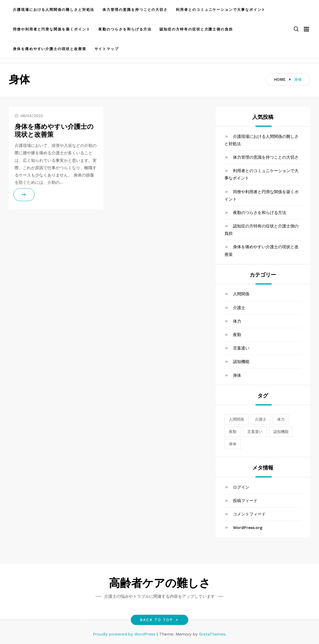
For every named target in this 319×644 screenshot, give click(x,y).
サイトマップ (107, 49)
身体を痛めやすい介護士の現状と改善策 (50, 49)
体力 (237, 321)
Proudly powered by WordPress (125, 634)
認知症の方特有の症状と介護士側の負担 (196, 29)
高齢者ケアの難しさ (160, 584)
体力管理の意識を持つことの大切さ (135, 10)
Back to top (160, 620)
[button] (296, 29)
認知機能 (241, 362)
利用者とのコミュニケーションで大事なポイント (221, 10)
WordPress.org (248, 527)
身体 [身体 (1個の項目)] (233, 444)
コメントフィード (249, 514)
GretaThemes (212, 634)
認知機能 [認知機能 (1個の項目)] (281, 432)
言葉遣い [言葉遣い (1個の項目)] (255, 432)
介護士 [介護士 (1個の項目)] (261, 419)
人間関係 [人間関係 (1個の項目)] (236, 419)
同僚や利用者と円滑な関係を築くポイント (52, 29)
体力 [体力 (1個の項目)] (281, 419)
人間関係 (241, 294)
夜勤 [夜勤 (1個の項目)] (233, 432)
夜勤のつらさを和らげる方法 (125, 29)
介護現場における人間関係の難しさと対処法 (54, 10)
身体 (237, 375)
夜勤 (237, 335)
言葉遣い (241, 348)
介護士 (239, 308)
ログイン (241, 487)
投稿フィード (245, 501)
